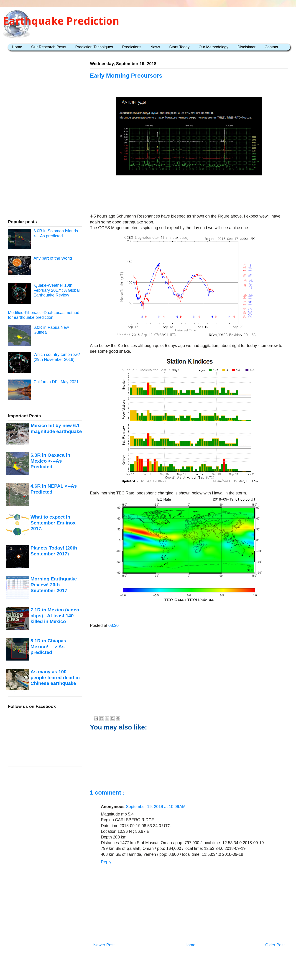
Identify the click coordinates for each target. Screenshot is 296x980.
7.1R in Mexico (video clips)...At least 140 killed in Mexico (55, 615)
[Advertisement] (189, 195)
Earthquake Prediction (61, 21)
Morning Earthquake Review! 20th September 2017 (54, 585)
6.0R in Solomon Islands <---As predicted (56, 233)
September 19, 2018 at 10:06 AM (156, 807)
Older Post (275, 945)
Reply (106, 862)
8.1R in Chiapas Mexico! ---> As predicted (48, 646)
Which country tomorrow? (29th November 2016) (57, 357)
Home (17, 47)
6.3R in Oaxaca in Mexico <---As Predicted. (50, 461)
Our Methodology (214, 47)
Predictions (132, 47)
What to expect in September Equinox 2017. (53, 523)
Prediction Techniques (94, 47)
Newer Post (104, 945)
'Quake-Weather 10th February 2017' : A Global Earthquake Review (57, 290)
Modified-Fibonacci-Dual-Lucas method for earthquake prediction (44, 315)
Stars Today (179, 47)
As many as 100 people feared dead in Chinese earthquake (55, 677)
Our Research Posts (49, 47)
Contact (271, 47)
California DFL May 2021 (56, 382)
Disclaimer (246, 47)
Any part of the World (53, 258)
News (155, 47)
